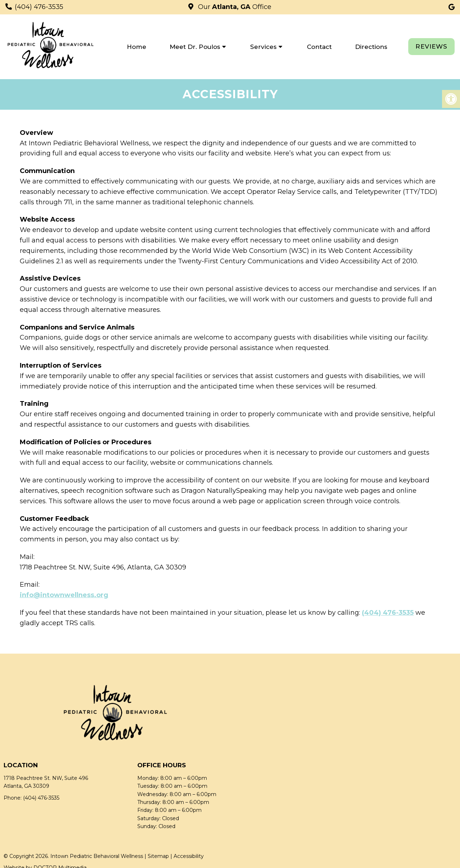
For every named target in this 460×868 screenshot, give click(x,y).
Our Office (234, 7)
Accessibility (189, 856)
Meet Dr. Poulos (195, 47)
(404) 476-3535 (39, 7)
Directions (371, 47)
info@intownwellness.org (64, 595)
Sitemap (158, 856)
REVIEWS (431, 46)
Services (263, 47)
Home (137, 47)
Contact (319, 47)
